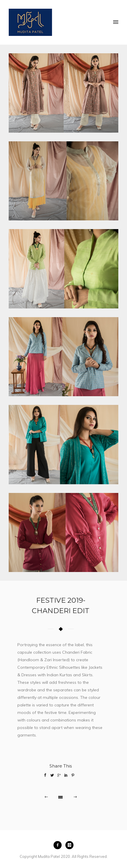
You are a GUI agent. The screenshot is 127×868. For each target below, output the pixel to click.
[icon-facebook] (59, 845)
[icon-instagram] (69, 845)
